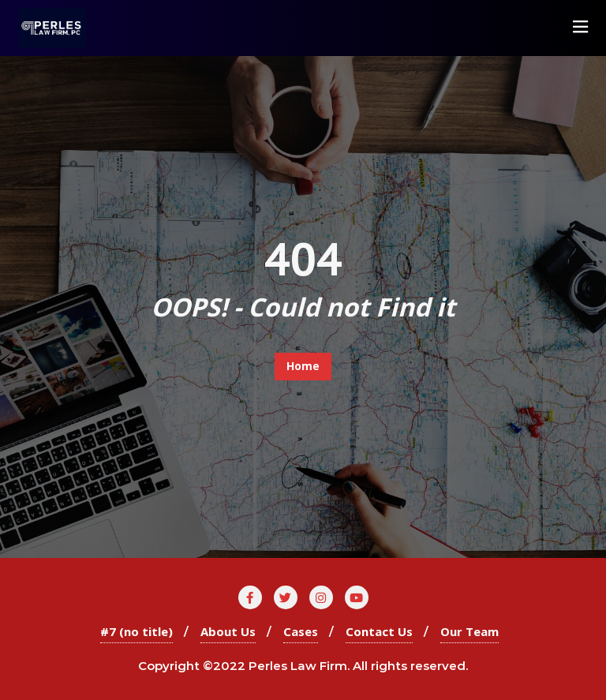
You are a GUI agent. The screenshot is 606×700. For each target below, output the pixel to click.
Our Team (469, 631)
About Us (228, 631)
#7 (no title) (137, 631)
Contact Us (379, 631)
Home (303, 366)
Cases (301, 631)
